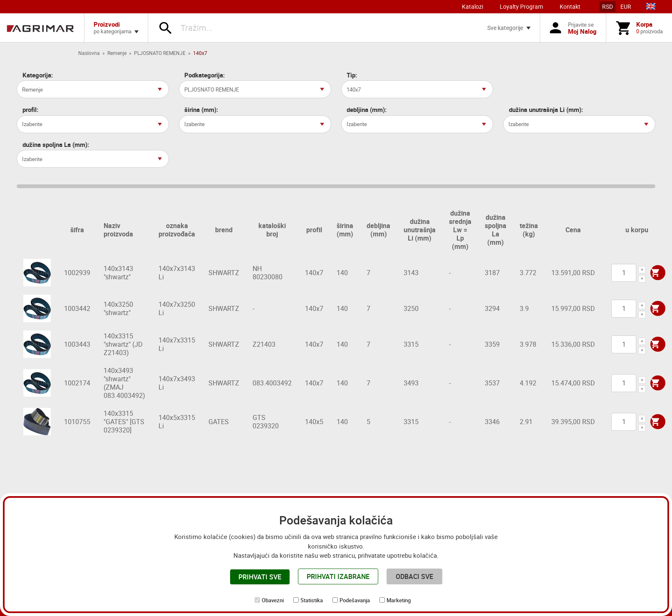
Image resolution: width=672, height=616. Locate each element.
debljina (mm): (367, 110)
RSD (608, 6)
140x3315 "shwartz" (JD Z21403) (123, 344)
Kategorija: (38, 75)
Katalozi (472, 6)
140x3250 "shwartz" (118, 308)
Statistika (312, 600)
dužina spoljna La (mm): (56, 145)
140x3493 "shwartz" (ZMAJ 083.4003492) (124, 383)
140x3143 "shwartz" (118, 273)
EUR (626, 6)
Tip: (352, 75)
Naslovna (89, 53)
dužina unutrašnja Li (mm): (546, 110)
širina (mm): (201, 110)
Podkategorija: (205, 75)
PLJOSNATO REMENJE (160, 53)
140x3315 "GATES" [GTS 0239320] (124, 422)
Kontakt (570, 6)
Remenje (117, 53)
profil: (30, 110)
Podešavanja (355, 600)
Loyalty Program (521, 6)
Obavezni (273, 600)
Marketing (399, 600)
